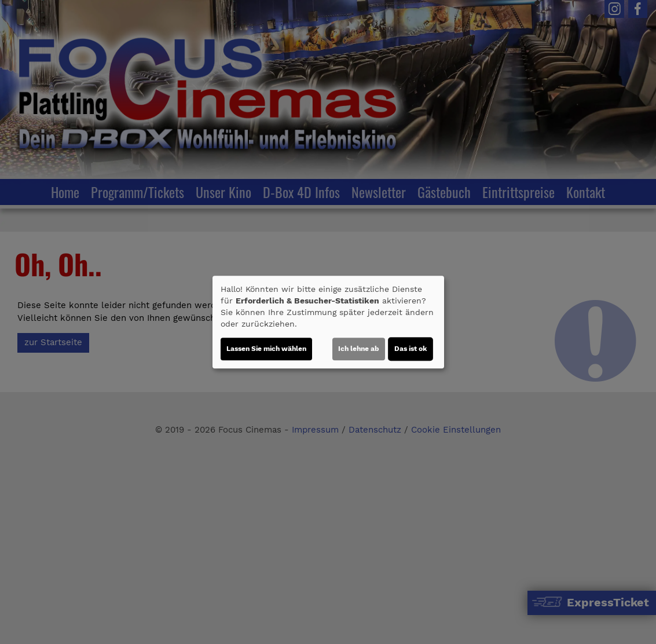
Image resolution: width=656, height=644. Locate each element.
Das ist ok (411, 349)
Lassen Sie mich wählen (266, 349)
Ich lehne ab (359, 349)
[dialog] (328, 322)
